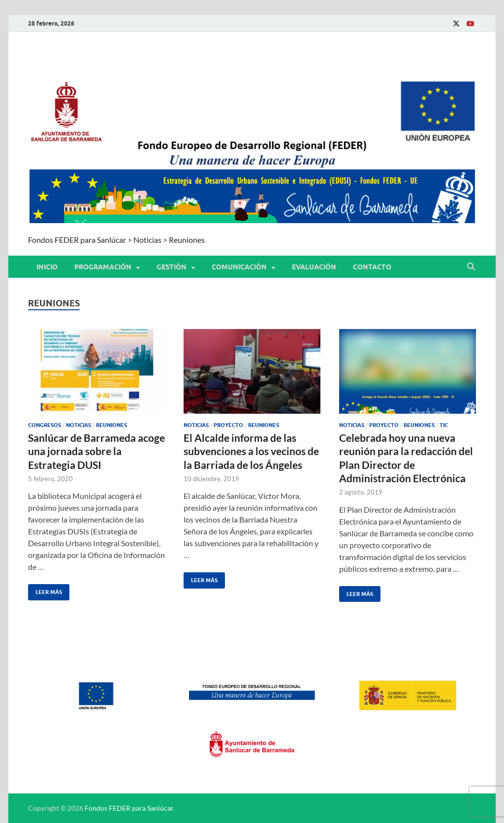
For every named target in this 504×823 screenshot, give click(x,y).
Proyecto (228, 425)
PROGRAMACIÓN (103, 267)
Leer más (45, 590)
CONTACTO (372, 267)
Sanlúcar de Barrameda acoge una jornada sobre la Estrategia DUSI (96, 451)
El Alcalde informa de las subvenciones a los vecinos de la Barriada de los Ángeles (251, 451)
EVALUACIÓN (314, 267)
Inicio (47, 267)
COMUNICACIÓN (239, 267)
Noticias (79, 425)
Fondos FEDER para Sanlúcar (129, 808)
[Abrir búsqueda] (471, 267)
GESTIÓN (172, 267)
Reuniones (111, 425)
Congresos (45, 425)
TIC (444, 425)
